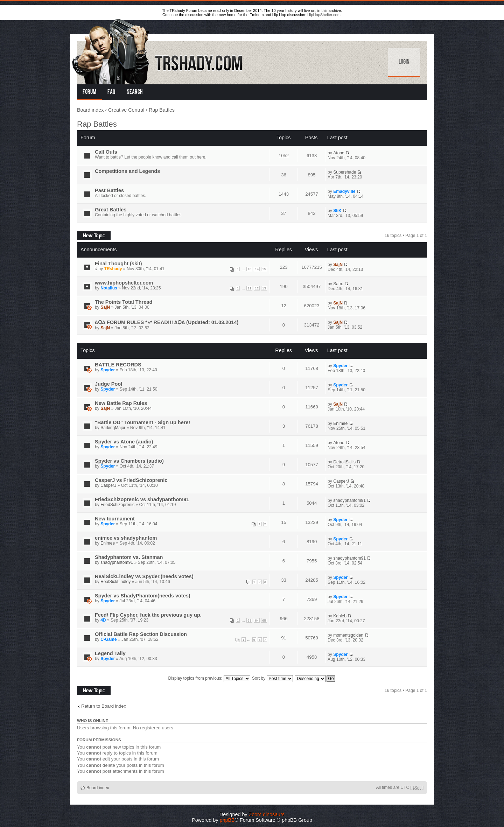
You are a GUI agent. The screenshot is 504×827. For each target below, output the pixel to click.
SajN (338, 265)
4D (103, 620)
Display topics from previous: (209, 678)
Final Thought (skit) (118, 264)
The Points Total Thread (124, 302)
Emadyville (344, 191)
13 (249, 269)
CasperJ (108, 485)
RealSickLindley (115, 582)
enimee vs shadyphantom (126, 538)
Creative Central (126, 110)
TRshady (113, 269)
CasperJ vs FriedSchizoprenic (131, 480)
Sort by (272, 678)
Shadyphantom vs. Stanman (129, 557)
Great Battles (111, 210)
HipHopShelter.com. (324, 15)
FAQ (111, 92)
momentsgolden (348, 635)
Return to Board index (104, 706)
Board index (90, 110)
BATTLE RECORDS (118, 365)
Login (404, 62)
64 (257, 620)
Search (135, 92)
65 (264, 620)
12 (257, 288)
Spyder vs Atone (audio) (124, 442)
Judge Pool (108, 384)
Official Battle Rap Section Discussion (141, 634)
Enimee (340, 423)
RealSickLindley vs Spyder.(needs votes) (144, 576)
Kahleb (340, 616)
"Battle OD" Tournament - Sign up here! (142, 422)
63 (249, 620)
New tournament (115, 519)
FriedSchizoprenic (117, 505)
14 (257, 269)
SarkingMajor (113, 428)
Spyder (108, 370)
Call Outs (106, 152)
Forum (89, 92)
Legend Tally (110, 653)
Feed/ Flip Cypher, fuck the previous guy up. (148, 615)
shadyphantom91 (349, 500)
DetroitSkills (344, 462)
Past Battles (109, 190)
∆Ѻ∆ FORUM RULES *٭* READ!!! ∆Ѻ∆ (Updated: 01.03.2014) (167, 322)
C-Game (108, 639)
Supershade (345, 172)
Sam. (338, 284)
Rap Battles (162, 110)
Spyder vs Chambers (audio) (129, 461)
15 (264, 269)
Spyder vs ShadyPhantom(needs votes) (143, 596)
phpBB (227, 820)
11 (249, 288)
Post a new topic (94, 236)
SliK (337, 211)
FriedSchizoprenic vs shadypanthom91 (142, 499)
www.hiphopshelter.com (124, 283)
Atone (339, 153)
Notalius (109, 288)
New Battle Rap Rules (121, 403)
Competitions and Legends (127, 171)
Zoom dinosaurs (267, 814)
